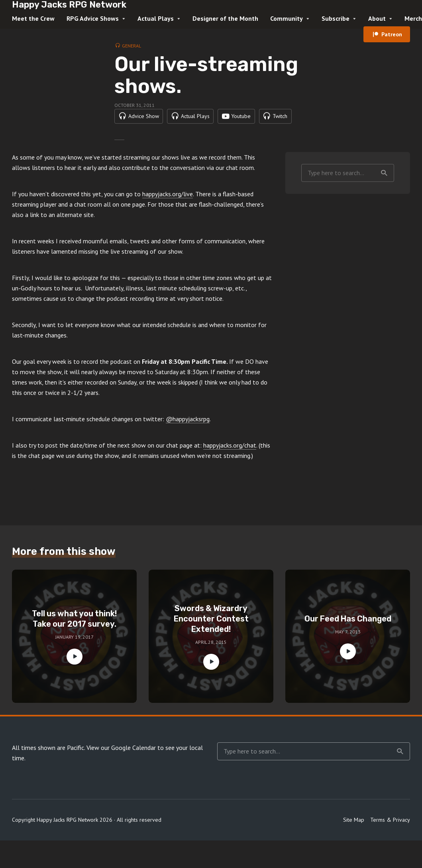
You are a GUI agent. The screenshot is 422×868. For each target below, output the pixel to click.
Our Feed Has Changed (348, 636)
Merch (413, 18)
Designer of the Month (225, 18)
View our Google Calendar (121, 765)
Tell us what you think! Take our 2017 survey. (74, 636)
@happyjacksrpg (188, 436)
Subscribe (336, 18)
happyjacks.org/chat (230, 462)
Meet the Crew (33, 18)
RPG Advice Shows (93, 18)
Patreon (392, 34)
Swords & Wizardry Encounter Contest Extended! (211, 636)
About (377, 18)
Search (384, 190)
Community (287, 18)
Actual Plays (156, 18)
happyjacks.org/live (168, 211)
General (132, 46)
